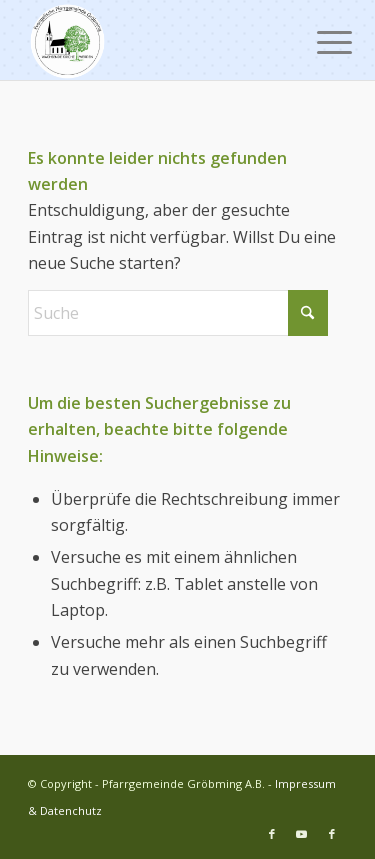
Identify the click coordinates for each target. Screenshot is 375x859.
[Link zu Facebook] (272, 834)
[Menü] (319, 42)
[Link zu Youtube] (302, 834)
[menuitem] (319, 42)
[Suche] (178, 313)
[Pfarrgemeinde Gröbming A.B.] (155, 40)
